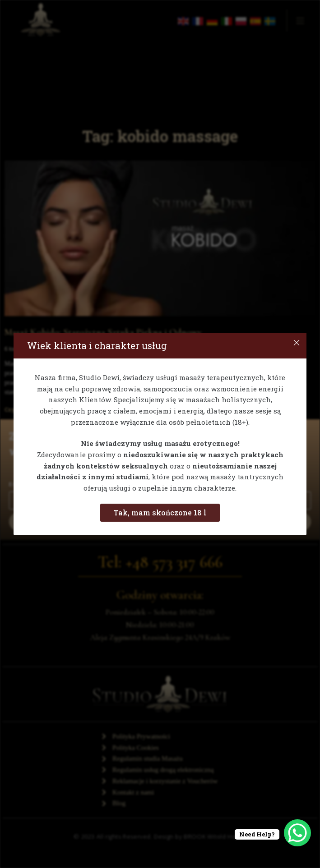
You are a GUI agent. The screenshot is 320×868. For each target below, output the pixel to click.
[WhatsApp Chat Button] (297, 833)
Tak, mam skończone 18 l (160, 512)
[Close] (297, 343)
